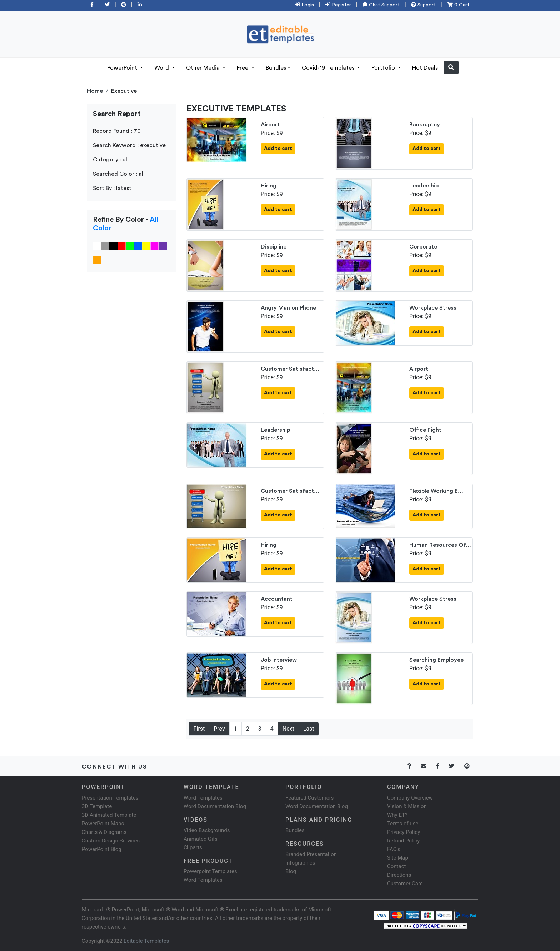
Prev (219, 729)
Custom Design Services (111, 841)
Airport (270, 125)
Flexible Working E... (436, 491)
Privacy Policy (404, 832)
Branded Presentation (311, 854)
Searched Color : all (119, 174)
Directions (399, 875)
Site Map (398, 858)
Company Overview (410, 798)
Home (95, 91)
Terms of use (403, 824)
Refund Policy (403, 841)
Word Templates (203, 798)
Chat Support (381, 5)
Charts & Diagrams (104, 832)
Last (309, 729)
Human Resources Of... (440, 545)
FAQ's (394, 849)
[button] (451, 67)
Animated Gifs (201, 839)
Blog (291, 871)
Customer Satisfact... (290, 369)
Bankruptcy (425, 125)
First (199, 729)
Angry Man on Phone (288, 308)
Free (243, 68)
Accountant (277, 599)
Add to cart (278, 149)
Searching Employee (436, 660)
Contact (396, 866)
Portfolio (384, 68)
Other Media (204, 68)
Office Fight (425, 430)
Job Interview (279, 660)
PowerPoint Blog (102, 849)
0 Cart (458, 5)
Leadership (424, 186)
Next (288, 729)
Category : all (111, 160)
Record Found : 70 (117, 131)
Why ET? (397, 815)
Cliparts (193, 847)
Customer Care (405, 884)
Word (162, 68)
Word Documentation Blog (215, 806)
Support (423, 5)
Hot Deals (425, 68)
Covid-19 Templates (329, 68)
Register (338, 5)
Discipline (274, 247)
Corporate (423, 247)
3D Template (97, 806)
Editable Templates (146, 941)
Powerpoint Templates (210, 871)
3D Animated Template (109, 815)
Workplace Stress (433, 308)
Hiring (269, 186)
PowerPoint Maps (103, 824)
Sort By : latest (112, 188)
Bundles (276, 68)
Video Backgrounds (207, 830)
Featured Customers (310, 798)
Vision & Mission (407, 806)
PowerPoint (123, 68)
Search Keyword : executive (129, 145)
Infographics (300, 863)
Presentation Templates (110, 798)
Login (304, 5)
